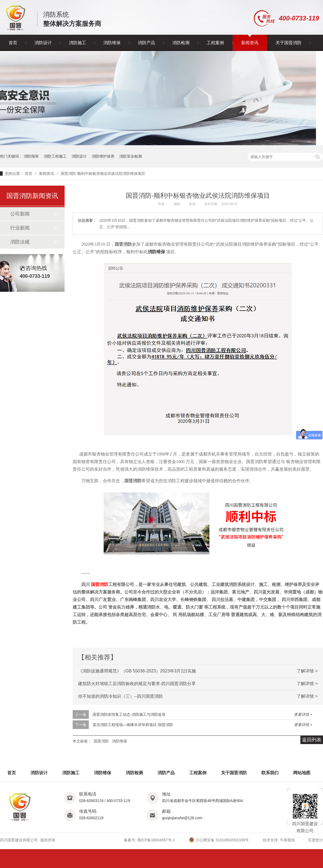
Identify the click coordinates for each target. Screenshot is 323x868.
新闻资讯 (250, 43)
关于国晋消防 (289, 43)
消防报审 (31, 156)
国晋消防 (101, 741)
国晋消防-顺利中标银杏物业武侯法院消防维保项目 (103, 173)
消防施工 (78, 43)
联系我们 (270, 773)
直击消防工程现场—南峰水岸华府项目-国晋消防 (133, 725)
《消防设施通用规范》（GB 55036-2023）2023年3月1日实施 (137, 671)
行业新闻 (20, 228)
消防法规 (20, 242)
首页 (13, 43)
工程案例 (215, 43)
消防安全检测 (131, 156)
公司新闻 (20, 214)
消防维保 (112, 43)
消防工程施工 (55, 156)
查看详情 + (303, 714)
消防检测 (181, 43)
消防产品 (146, 43)
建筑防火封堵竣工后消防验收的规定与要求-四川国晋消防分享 (137, 684)
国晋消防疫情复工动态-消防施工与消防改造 (129, 714)
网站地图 (302, 773)
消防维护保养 (103, 156)
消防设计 (43, 43)
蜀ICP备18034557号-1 (156, 840)
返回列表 (312, 740)
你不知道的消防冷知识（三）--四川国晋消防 (120, 696)
